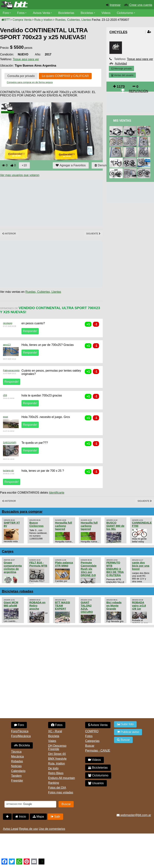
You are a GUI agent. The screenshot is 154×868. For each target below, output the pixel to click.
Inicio (21, 817)
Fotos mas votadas (61, 792)
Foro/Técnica (20, 731)
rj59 (5, 395)
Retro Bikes (56, 773)
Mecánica (17, 756)
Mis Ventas (122, 121)
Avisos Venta (41, 13)
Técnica (16, 752)
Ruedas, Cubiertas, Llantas (43, 292)
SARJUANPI (10, 443)
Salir (55, 817)
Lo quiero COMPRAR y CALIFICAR (65, 76)
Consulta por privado (21, 76)
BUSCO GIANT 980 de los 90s (115, 526)
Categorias (92, 741)
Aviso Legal (11, 829)
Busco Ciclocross (37, 524)
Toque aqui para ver (26, 59)
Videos (106, 13)
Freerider (17, 781)
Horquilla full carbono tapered (63, 526)
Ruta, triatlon (57, 764)
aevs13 (7, 345)
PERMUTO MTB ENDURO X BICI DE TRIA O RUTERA (115, 569)
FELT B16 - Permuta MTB (38, 564)
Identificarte (57, 493)
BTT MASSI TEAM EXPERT (62, 606)
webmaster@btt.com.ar (134, 815)
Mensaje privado (121, 69)
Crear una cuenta (141, 5)
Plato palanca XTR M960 (64, 564)
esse (5, 417)
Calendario (18, 771)
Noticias (16, 766)
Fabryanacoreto (11, 370)
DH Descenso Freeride (57, 747)
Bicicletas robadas (18, 591)
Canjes (8, 551)
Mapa (38, 817)
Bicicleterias (98, 768)
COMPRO (92, 731)
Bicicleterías (66, 13)
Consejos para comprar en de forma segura (30, 82)
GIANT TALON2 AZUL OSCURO (87, 607)
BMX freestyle (57, 759)
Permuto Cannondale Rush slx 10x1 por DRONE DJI (89, 569)
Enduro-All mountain (62, 778)
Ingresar (115, 5)
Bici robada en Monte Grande (114, 606)
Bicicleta (22, 745)
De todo (53, 768)
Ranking (54, 783)
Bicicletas (87, 13)
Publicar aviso (128, 732)
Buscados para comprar (22, 512)
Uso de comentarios (52, 829)
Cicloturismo (125, 13)
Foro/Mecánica (21, 736)
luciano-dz (8, 471)
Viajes (52, 741)
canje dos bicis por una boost (141, 566)
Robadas (17, 761)
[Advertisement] (67, 203)
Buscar (90, 746)
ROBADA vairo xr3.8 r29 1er (139, 606)
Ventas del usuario (122, 75)
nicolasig (8, 323)
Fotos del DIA (57, 788)
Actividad (121, 64)
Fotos (21, 13)
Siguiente (93, 234)
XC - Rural (55, 731)
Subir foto (125, 724)
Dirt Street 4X (57, 754)
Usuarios (96, 783)
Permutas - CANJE (98, 751)
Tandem (16, 776)
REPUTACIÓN (138, 91)
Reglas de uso (29, 829)
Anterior (9, 234)
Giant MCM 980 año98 (11, 604)
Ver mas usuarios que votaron (20, 175)
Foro (6, 13)
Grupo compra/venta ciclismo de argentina (13, 567)
